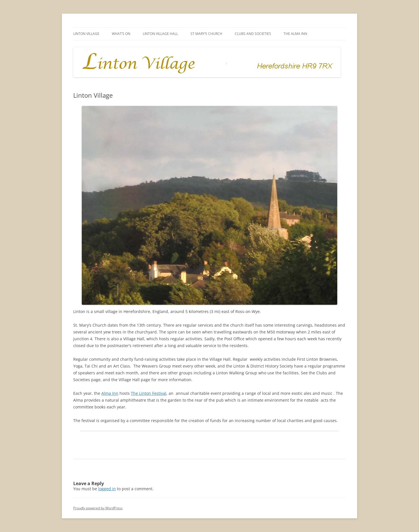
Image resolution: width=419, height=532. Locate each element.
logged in (107, 489)
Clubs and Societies (253, 34)
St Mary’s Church (206, 34)
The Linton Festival (149, 393)
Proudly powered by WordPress (98, 508)
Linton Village (86, 34)
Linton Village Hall (160, 34)
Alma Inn (110, 393)
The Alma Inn (295, 34)
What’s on (121, 34)
